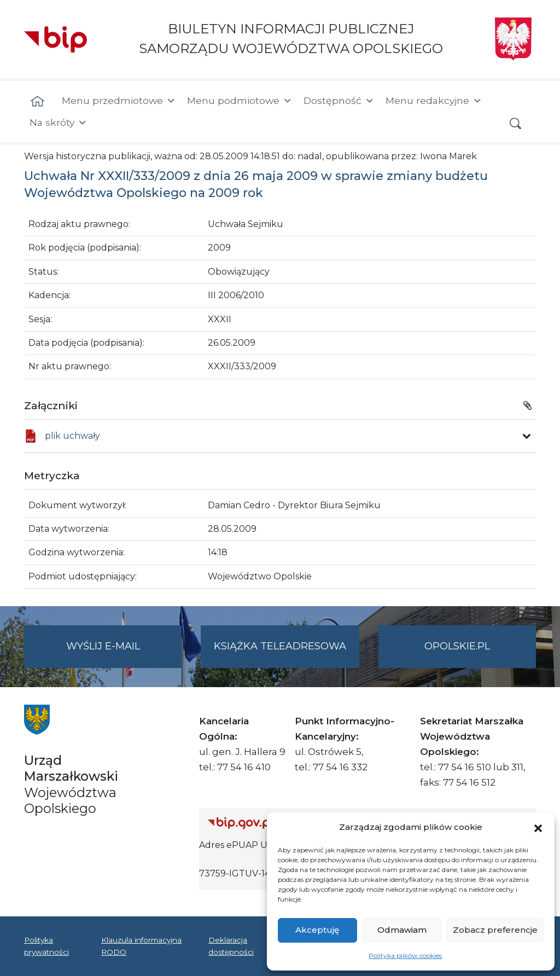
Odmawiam (402, 930)
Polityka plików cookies (405, 955)
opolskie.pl (457, 646)
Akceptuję (317, 930)
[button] (538, 827)
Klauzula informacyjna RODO (141, 946)
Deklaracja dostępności (231, 946)
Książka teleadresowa (280, 646)
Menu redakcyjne (434, 101)
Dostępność (339, 101)
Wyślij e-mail (124, 653)
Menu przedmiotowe (119, 101)
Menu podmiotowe (240, 101)
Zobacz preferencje (495, 930)
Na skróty (59, 123)
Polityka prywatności (46, 946)
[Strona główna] (37, 102)
